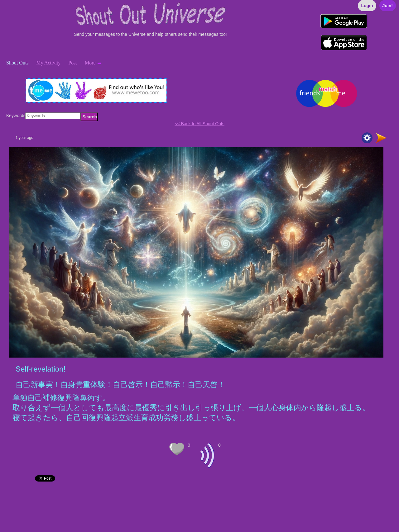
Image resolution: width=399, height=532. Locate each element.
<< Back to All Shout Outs (199, 124)
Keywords (16, 116)
